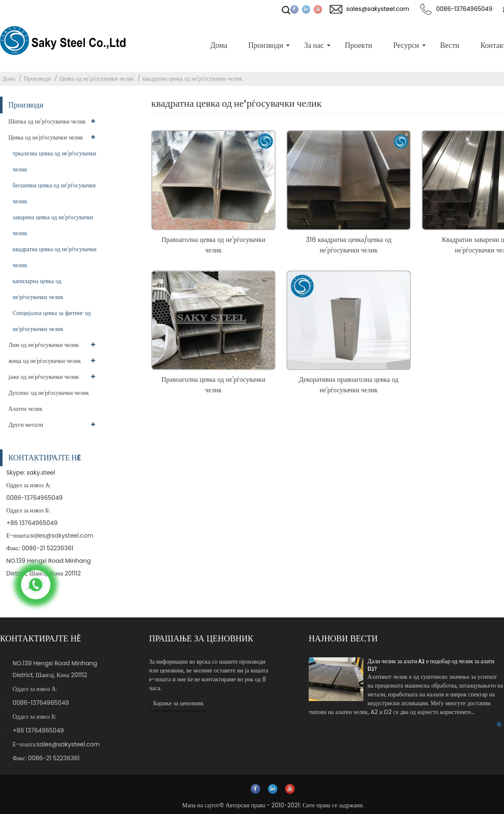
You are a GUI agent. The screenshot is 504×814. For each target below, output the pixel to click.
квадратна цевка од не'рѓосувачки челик (192, 79)
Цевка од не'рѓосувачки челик (97, 79)
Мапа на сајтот (201, 805)
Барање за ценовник (178, 703)
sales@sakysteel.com (62, 536)
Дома (9, 79)
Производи (37, 79)
